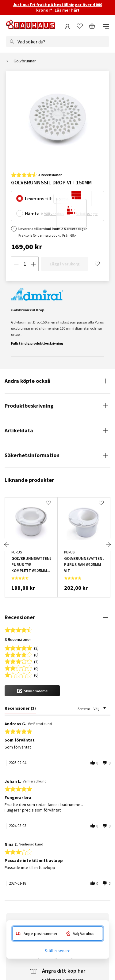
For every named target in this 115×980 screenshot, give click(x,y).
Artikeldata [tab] (19, 430)
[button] (32, 691)
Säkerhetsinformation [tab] (32, 455)
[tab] (20, 709)
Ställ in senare (58, 951)
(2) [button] (36, 648)
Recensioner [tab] (20, 617)
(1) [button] (36, 661)
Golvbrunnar (25, 61)
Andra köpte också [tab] (27, 381)
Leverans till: (38, 198)
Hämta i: (34, 213)
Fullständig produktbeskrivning (37, 343)
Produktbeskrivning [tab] (29, 406)
